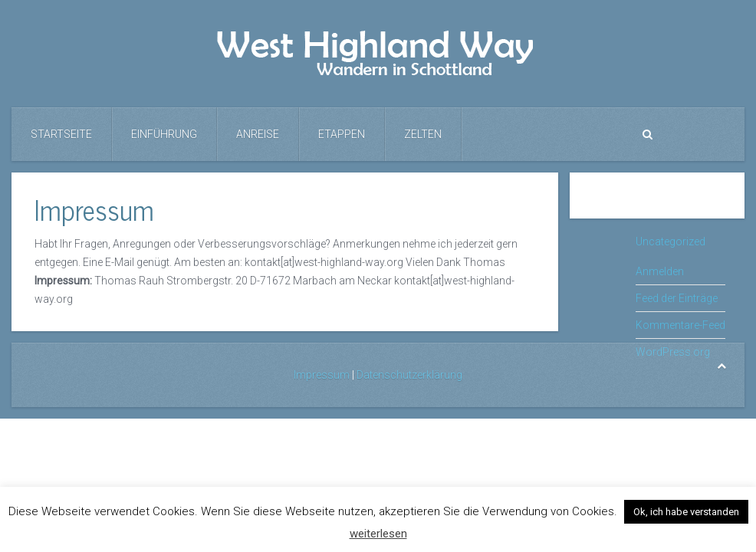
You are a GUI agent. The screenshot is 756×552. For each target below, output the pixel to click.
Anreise (258, 134)
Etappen (342, 134)
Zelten (423, 134)
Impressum (322, 375)
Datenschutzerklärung (409, 375)
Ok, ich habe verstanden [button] (686, 512)
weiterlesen (378, 534)
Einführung (164, 134)
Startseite (61, 134)
